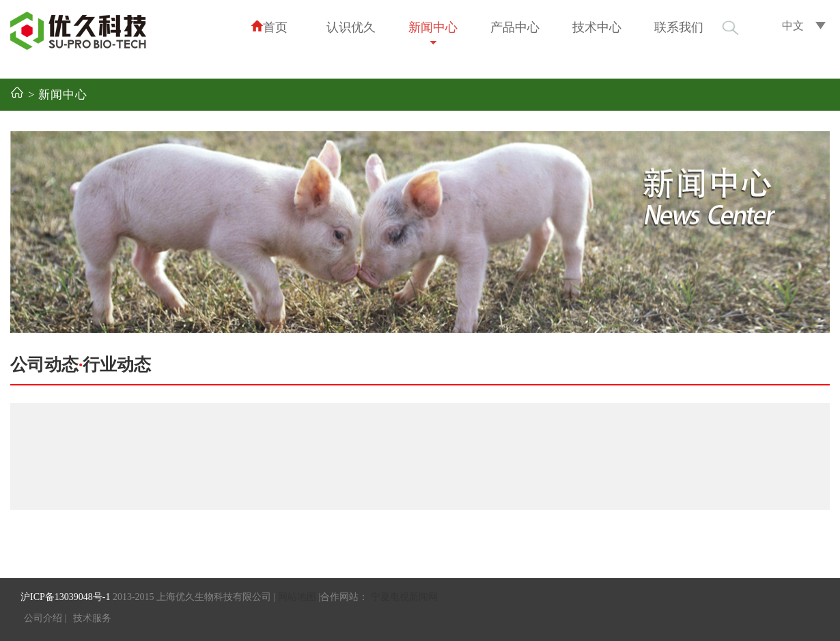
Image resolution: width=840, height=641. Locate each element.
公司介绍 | (45, 618)
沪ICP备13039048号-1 (65, 597)
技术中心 (597, 27)
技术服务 (92, 618)
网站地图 (297, 597)
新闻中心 (433, 27)
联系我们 (679, 27)
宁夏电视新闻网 (404, 597)
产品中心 (515, 27)
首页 (269, 27)
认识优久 (351, 27)
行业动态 (117, 365)
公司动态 (44, 365)
